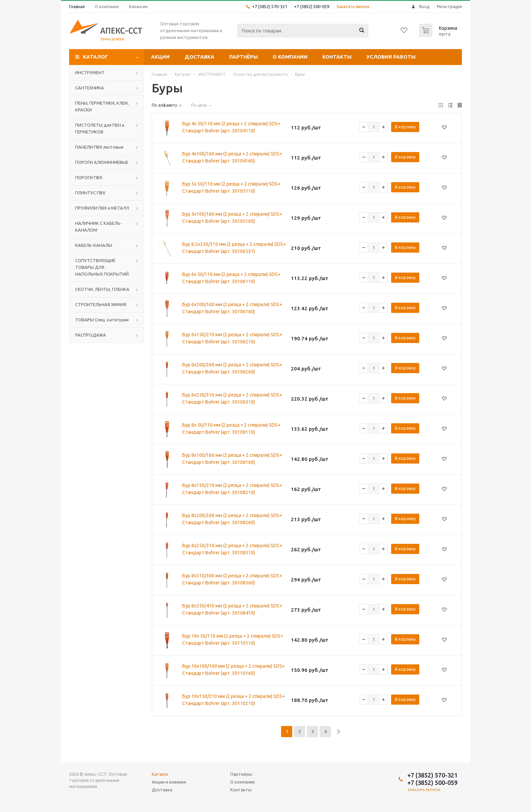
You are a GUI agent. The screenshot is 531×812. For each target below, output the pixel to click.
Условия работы (391, 57)
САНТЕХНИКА (90, 88)
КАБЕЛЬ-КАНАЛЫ (94, 245)
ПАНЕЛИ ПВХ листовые (99, 147)
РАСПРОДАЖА (91, 335)
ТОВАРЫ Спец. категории (102, 320)
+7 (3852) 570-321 (270, 6)
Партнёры (243, 57)
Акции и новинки (169, 782)
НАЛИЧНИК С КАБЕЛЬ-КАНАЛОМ (99, 227)
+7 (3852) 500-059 (312, 6)
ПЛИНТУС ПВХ (90, 193)
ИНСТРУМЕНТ (90, 72)
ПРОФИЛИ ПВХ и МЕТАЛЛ (102, 208)
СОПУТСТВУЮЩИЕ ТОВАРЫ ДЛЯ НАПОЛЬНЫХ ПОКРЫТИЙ (102, 267)
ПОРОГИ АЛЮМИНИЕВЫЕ (102, 162)
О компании (290, 57)
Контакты (337, 57)
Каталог (95, 57)
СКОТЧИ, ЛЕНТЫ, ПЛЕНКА (102, 289)
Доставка (199, 57)
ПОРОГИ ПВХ (89, 177)
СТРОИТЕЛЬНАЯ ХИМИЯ (101, 304)
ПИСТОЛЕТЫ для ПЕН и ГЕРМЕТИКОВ (100, 128)
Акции (160, 57)
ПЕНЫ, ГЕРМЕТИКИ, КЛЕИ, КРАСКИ (102, 106)
